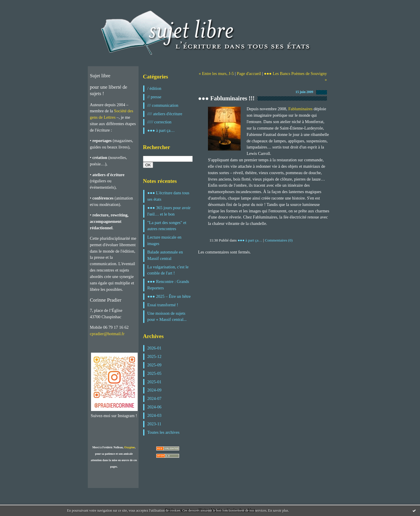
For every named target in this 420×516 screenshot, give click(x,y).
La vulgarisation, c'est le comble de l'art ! (168, 270)
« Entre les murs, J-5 (216, 74)
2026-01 (154, 348)
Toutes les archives (163, 432)
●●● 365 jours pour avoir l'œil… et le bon (169, 211)
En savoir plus (278, 510)
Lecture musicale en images (164, 240)
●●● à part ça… (161, 130)
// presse (154, 97)
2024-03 (154, 415)
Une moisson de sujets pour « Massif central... (167, 316)
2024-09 (154, 390)
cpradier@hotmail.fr (107, 334)
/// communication (163, 105)
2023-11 (154, 424)
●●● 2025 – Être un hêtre (169, 296)
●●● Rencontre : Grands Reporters (168, 285)
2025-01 (154, 382)
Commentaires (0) (279, 240)
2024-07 (154, 398)
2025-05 (154, 373)
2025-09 (154, 365)
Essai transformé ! (163, 305)
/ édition (154, 88)
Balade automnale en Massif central (165, 255)
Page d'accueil (249, 74)
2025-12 (154, 356)
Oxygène (129, 447)
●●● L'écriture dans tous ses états (168, 196)
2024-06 (154, 407)
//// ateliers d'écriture (165, 114)
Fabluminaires (300, 109)
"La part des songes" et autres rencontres (167, 226)
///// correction (159, 122)
